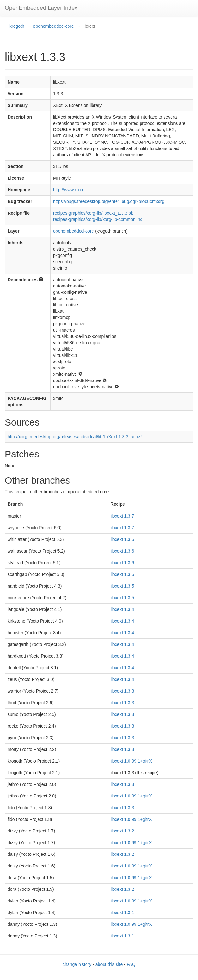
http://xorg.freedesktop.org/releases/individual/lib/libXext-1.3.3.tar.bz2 (75, 437)
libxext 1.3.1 (122, 913)
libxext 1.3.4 (122, 609)
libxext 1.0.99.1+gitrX (131, 761)
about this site (109, 964)
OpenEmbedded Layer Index (41, 8)
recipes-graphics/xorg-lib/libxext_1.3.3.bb (93, 213)
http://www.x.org (69, 190)
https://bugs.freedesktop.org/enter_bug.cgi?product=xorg (109, 201)
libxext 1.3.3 (122, 691)
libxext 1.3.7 (122, 516)
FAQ (131, 964)
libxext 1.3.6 (122, 539)
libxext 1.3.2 (122, 831)
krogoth (17, 26)
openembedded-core (54, 26)
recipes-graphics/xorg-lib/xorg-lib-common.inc (98, 219)
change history (77, 964)
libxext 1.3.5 (122, 586)
